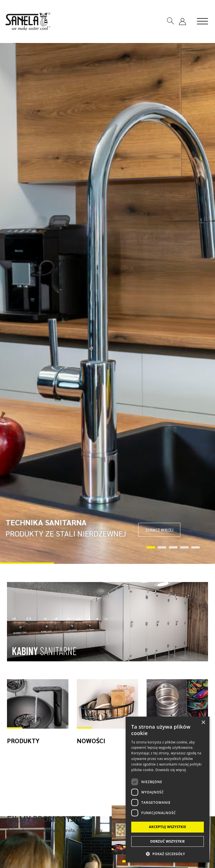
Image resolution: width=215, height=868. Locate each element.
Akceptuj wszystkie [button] (167, 827)
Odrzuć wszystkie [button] (168, 841)
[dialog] (168, 790)
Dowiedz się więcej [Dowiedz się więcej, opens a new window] (171, 770)
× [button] (203, 723)
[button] (168, 854)
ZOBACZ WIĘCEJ (159, 530)
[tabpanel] (107, 303)
